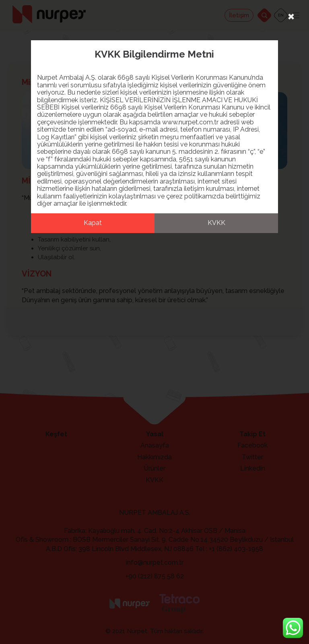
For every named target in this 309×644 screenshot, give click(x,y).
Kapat (93, 223)
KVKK (216, 223)
